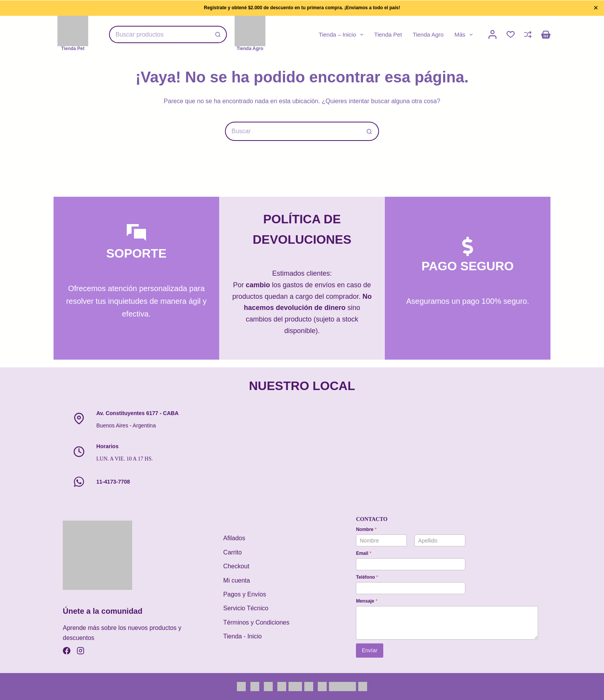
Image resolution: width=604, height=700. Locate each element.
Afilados (234, 538)
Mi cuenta (237, 580)
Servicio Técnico (246, 608)
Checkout (237, 566)
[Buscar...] (159, 34)
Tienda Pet (388, 34)
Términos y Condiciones (257, 622)
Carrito (233, 552)
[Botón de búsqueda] (218, 34)
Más (465, 35)
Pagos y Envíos (245, 594)
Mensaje (367, 601)
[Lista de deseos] (511, 34)
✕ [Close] (596, 8)
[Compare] (528, 34)
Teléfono (367, 577)
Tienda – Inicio (342, 35)
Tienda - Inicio (243, 636)
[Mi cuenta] (492, 34)
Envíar (369, 650)
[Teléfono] (411, 588)
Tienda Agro (428, 34)
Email (364, 553)
